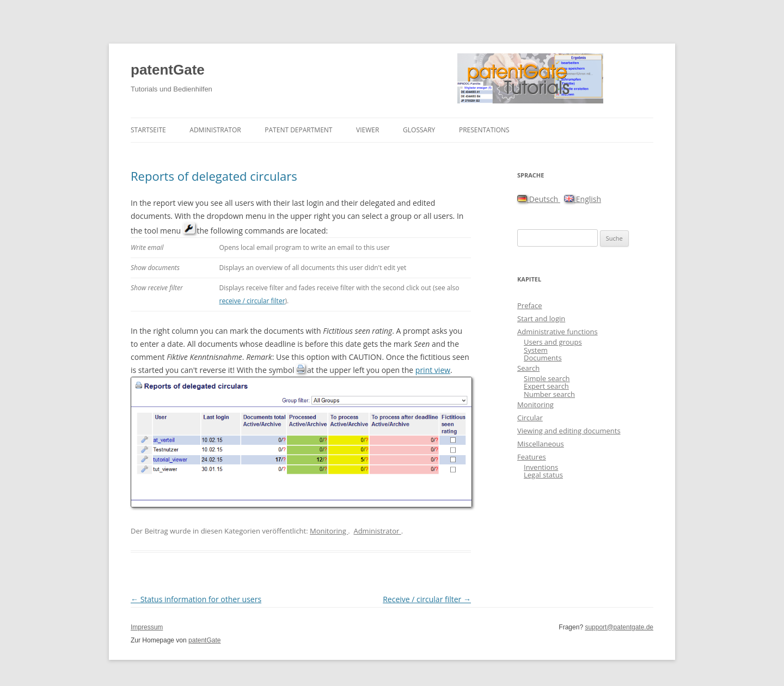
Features (532, 457)
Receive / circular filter (427, 599)
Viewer (367, 130)
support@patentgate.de (619, 627)
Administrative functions (558, 332)
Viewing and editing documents (569, 431)
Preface (530, 305)
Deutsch (539, 199)
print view (433, 370)
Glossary (419, 130)
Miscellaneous (541, 444)
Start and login (541, 318)
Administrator (215, 130)
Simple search (547, 378)
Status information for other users (196, 599)
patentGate (168, 70)
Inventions (541, 467)
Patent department (298, 130)
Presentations (484, 130)
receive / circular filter (252, 301)
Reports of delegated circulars (214, 176)
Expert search (546, 386)
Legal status (543, 475)
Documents (543, 358)
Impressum (147, 627)
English (583, 199)
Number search (549, 394)
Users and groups (553, 342)
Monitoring (329, 531)
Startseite (148, 130)
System (536, 350)
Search (528, 368)
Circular (530, 418)
